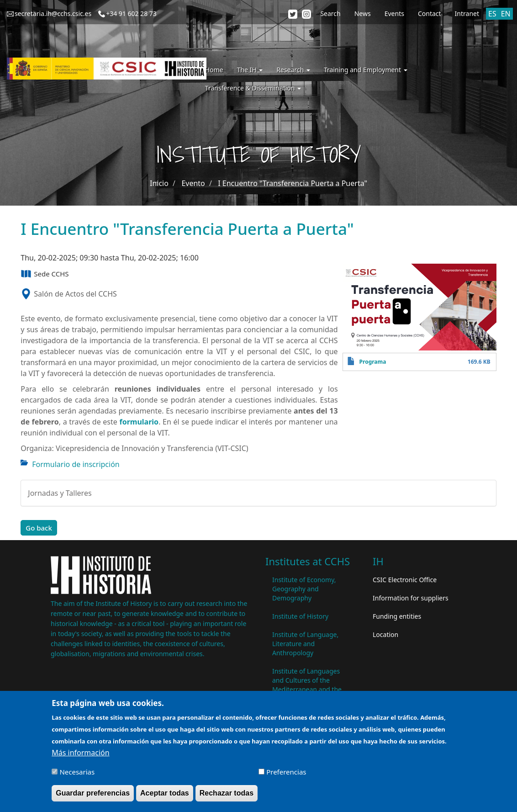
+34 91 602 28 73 (131, 13)
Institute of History (300, 616)
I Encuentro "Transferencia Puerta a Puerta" (293, 183)
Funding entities (397, 616)
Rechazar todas (227, 797)
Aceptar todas (165, 797)
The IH (250, 70)
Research (293, 70)
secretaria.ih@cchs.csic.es (53, 13)
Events (394, 13)
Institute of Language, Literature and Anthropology (305, 644)
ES (492, 14)
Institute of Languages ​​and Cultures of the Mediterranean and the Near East (307, 685)
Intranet (467, 13)
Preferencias (286, 775)
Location (385, 634)
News (363, 13)
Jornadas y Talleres (60, 493)
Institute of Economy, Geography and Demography (304, 589)
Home (214, 70)
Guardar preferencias (93, 797)
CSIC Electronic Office (405, 580)
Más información (80, 756)
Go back (39, 528)
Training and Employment (366, 70)
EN (506, 14)
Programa (373, 362)
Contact (430, 13)
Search (330, 13)
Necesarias (77, 775)
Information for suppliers (411, 598)
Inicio (159, 183)
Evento (193, 183)
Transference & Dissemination (253, 88)
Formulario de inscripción (76, 464)
